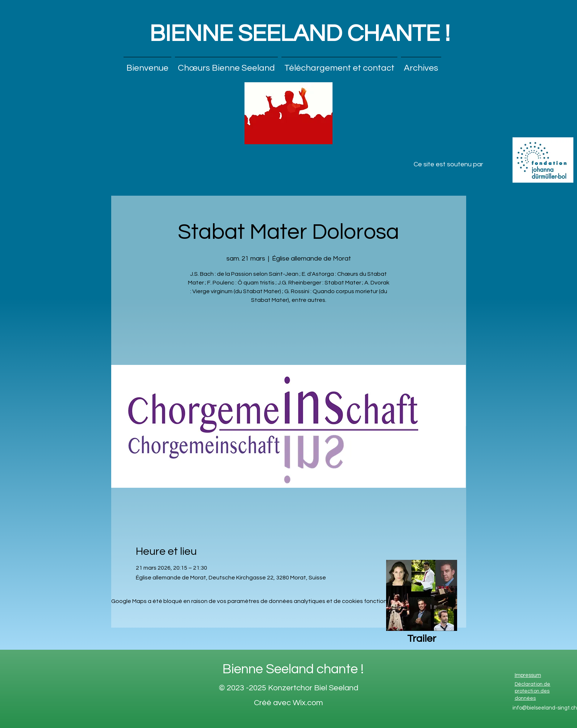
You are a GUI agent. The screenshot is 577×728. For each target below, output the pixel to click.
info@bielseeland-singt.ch (545, 708)
